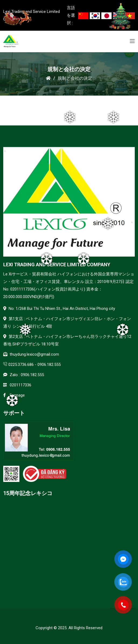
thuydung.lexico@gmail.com (34, 354)
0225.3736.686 (21, 365)
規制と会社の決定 (75, 78)
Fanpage (17, 395)
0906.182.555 (49, 365)
